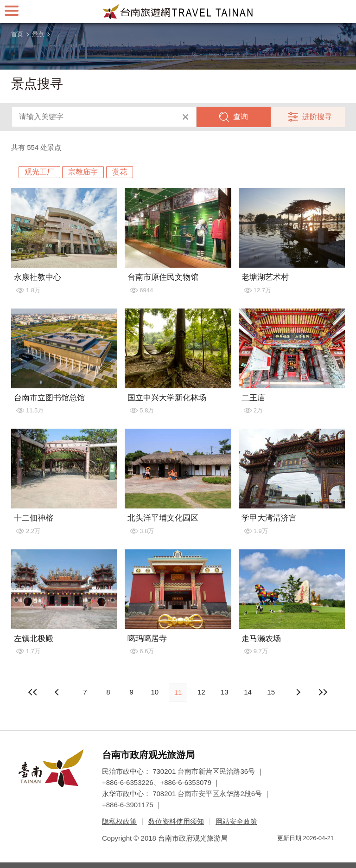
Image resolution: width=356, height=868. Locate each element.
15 (271, 692)
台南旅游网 (178, 12)
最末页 (323, 692)
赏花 (120, 172)
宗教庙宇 (83, 172)
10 (155, 692)
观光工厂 (39, 172)
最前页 (33, 692)
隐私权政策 (119, 821)
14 (248, 692)
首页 (17, 34)
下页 (58, 692)
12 (201, 692)
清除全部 (185, 117)
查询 (241, 117)
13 (225, 692)
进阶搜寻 (317, 117)
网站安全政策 (236, 821)
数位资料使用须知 (176, 821)
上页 (298, 692)
